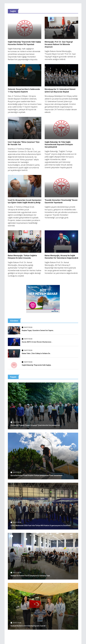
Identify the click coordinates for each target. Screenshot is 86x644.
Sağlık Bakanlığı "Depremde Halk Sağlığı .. (37, 365)
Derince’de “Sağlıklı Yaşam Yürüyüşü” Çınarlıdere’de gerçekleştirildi (35, 425)
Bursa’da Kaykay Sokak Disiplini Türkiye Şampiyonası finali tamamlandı (37, 475)
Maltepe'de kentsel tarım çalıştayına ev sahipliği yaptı (30, 576)
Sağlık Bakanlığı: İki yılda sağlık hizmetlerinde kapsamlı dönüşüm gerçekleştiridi (59, 145)
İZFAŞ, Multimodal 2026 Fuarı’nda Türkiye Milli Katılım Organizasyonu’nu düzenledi (41, 525)
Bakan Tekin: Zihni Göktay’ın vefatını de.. (36, 353)
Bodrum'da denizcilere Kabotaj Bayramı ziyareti (28, 626)
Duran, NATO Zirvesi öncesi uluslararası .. (37, 342)
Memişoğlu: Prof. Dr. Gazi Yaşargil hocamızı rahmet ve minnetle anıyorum (59, 44)
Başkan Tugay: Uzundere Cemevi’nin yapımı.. (38, 330)
